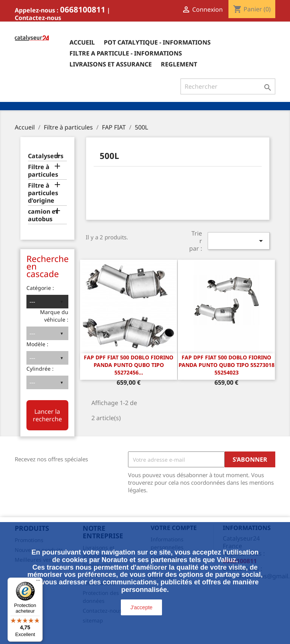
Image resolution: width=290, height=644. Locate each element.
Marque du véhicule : (54, 316)
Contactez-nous (38, 18)
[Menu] (38, 582)
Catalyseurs (46, 156)
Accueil (82, 42)
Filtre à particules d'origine (43, 193)
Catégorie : (40, 288)
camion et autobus (43, 215)
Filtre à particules (43, 171)
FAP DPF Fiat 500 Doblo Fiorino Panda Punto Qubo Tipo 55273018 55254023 (227, 365)
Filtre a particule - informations (126, 53)
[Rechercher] (228, 86)
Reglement (179, 64)
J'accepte (141, 607)
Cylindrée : (40, 369)
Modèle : (37, 344)
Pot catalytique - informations (157, 42)
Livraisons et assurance (111, 64)
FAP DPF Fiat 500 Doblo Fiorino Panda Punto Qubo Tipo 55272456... (129, 365)
